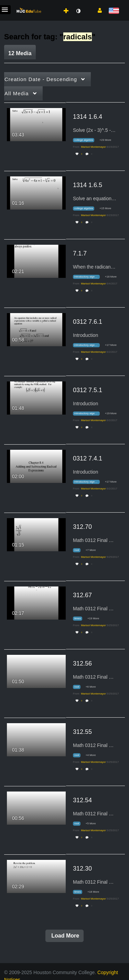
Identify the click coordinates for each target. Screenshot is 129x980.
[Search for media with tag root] (79, 550)
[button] (97, 10)
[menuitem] (51, 4)
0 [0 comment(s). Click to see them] (92, 154)
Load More (64, 936)
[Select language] (114, 11)
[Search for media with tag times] (80, 619)
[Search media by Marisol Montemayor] (93, 147)
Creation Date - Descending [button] (41, 79)
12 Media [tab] (20, 53)
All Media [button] (17, 93)
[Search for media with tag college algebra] (86, 140)
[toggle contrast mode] (78, 11)
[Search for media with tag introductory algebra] (89, 277)
